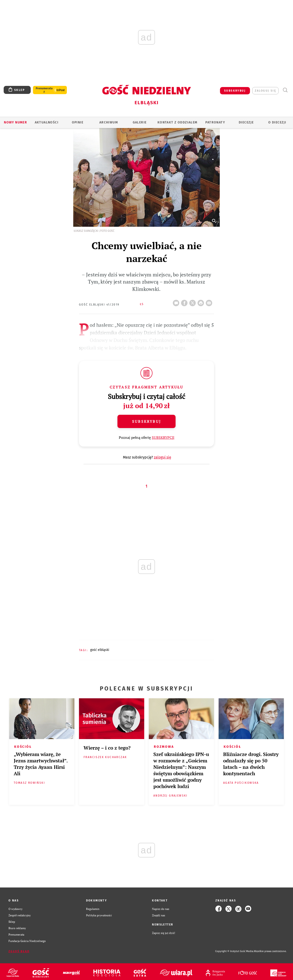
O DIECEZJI (277, 122)
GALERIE (140, 122)
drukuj (202, 302)
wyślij (210, 302)
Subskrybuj (146, 421)
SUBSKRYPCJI (163, 437)
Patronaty (215, 122)
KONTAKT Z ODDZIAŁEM (178, 122)
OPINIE (78, 122)
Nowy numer (15, 122)
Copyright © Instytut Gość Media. (235, 951)
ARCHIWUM (109, 122)
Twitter (193, 302)
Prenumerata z (44, 90)
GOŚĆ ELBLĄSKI (100, 650)
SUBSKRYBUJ (235, 91)
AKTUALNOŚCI (47, 122)
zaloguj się (265, 91)
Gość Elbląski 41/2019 (99, 305)
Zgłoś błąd (19, 951)
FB (185, 302)
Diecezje (246, 122)
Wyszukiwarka (285, 90)
